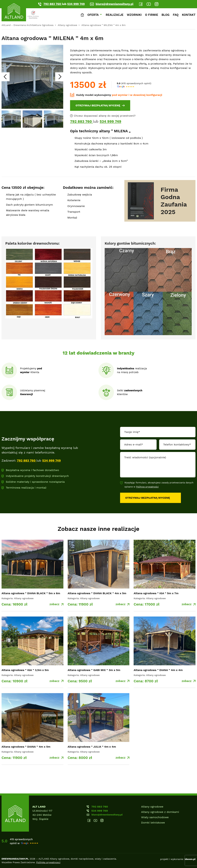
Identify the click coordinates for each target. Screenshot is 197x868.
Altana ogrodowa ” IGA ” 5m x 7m (156, 593)
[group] (11, 119)
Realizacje (115, 15)
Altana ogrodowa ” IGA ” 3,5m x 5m (25, 670)
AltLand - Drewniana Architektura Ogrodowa (27, 25)
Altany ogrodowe (67, 25)
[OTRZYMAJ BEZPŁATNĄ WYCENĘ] (100, 105)
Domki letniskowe (153, 823)
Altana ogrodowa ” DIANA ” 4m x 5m (26, 747)
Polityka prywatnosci (48, 862)
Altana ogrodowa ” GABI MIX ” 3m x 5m (94, 670)
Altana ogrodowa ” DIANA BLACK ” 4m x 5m (97, 593)
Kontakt (189, 15)
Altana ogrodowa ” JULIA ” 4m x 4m (92, 747)
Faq (176, 15)
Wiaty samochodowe (155, 817)
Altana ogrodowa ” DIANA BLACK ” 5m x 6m (31, 593)
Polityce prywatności (147, 487)
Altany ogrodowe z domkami (160, 812)
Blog (165, 15)
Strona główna (82, 15)
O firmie (152, 15)
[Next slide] (60, 77)
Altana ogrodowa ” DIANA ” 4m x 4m (158, 670)
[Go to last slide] (5, 77)
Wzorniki (134, 15)
